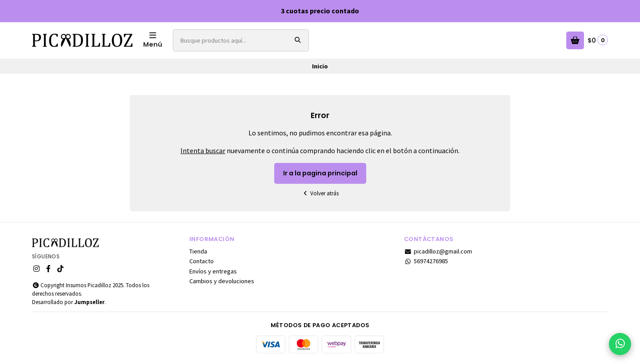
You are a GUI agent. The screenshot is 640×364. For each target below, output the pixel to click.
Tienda (198, 251)
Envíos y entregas (213, 271)
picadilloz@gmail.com (438, 251)
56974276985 (426, 261)
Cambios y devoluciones (222, 281)
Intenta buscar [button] (203, 150)
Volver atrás (320, 193)
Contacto (202, 261)
